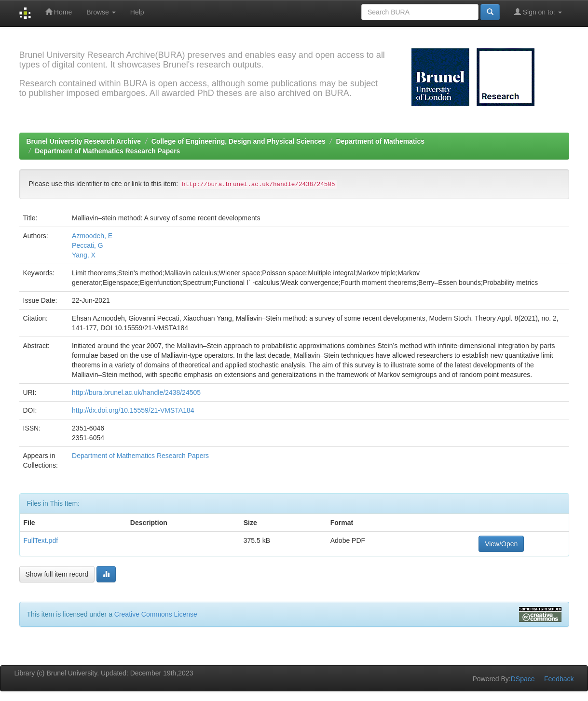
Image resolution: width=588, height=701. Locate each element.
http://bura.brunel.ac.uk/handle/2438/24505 (136, 392)
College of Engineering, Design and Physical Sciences (239, 141)
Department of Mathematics (380, 141)
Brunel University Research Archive (84, 141)
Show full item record (57, 574)
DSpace (523, 679)
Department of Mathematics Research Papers (107, 151)
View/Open (501, 544)
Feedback (559, 679)
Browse (101, 12)
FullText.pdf (41, 540)
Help (137, 12)
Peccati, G (88, 245)
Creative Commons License (156, 614)
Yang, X (84, 255)
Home (59, 12)
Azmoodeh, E (92, 236)
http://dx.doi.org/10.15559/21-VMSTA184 (133, 410)
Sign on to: (538, 12)
